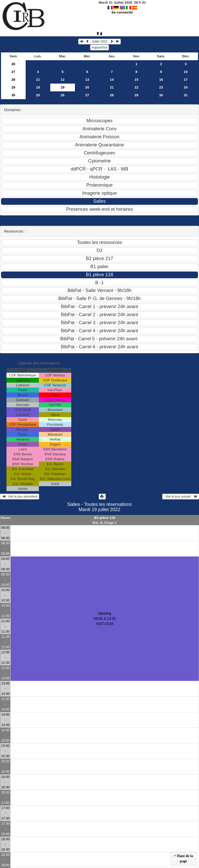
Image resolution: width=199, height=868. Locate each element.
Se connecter (122, 12)
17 (186, 80)
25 (38, 95)
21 (112, 87)
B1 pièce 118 (105, 518)
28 (13, 80)
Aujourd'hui (99, 48)
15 (136, 80)
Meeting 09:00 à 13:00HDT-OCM (105, 619)
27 (13, 72)
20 (87, 87)
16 (161, 80)
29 (13, 87)
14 (112, 80)
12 (63, 80)
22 (136, 87)
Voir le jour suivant (181, 497)
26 (13, 64)
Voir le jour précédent (20, 497)
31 (186, 95)
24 (186, 87)
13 (87, 80)
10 (186, 72)
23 (161, 87)
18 (38, 87)
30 (13, 95)
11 (38, 80)
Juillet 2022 (100, 42)
